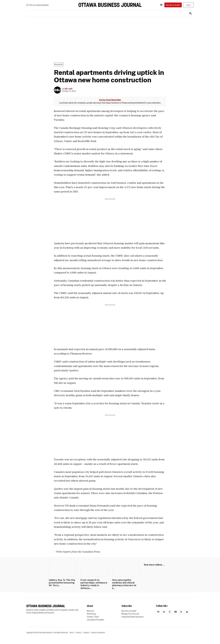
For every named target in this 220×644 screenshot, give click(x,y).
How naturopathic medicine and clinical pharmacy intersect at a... (124, 584)
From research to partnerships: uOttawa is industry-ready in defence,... (94, 584)
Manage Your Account (130, 614)
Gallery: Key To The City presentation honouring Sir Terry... (62, 583)
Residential (59, 64)
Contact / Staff (93, 617)
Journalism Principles (95, 620)
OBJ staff (68, 89)
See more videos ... (154, 565)
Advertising (91, 614)
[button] (191, 14)
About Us (91, 611)
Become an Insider (129, 611)
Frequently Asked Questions (133, 617)
